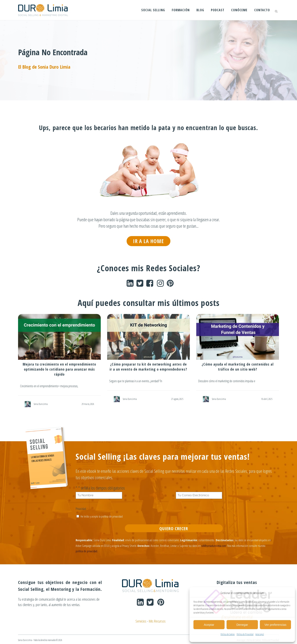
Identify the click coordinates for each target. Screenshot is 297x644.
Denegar (242, 625)
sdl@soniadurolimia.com (214, 545)
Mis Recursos (158, 620)
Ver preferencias (275, 625)
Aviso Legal (260, 634)
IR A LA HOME (148, 241)
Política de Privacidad (245, 634)
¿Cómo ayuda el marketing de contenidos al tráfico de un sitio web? (238, 366)
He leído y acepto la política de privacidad (102, 516)
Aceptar (209, 625)
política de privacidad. (87, 550)
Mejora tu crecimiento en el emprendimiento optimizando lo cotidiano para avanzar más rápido (59, 369)
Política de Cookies (228, 634)
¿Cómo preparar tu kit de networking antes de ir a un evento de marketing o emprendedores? (148, 366)
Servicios (139, 620)
